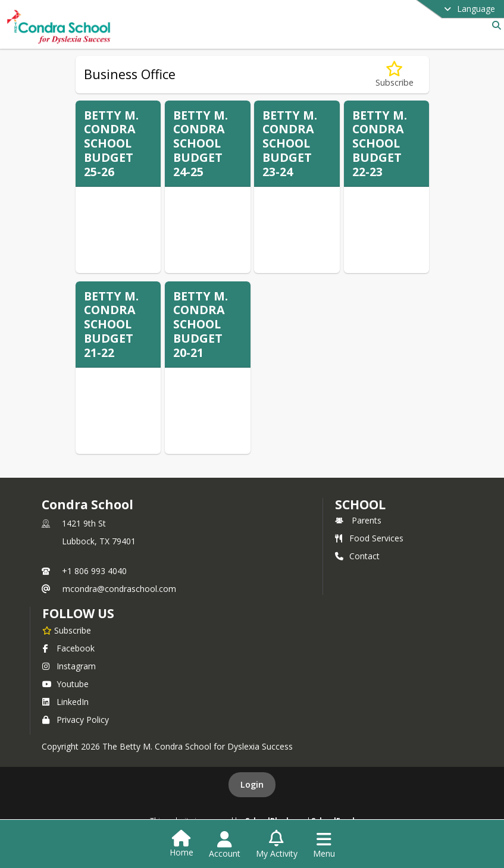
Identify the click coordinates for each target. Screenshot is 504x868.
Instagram (69, 666)
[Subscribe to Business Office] (395, 75)
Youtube (65, 684)
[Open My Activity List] (277, 845)
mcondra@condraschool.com (119, 589)
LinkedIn (65, 702)
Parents (358, 520)
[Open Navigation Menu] (324, 845)
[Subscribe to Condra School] (67, 630)
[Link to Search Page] (494, 25)
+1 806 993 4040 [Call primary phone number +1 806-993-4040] (94, 571)
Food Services (369, 538)
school (360, 504)
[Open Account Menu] (225, 845)
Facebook (68, 648)
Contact (357, 556)
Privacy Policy (76, 720)
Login (252, 784)
